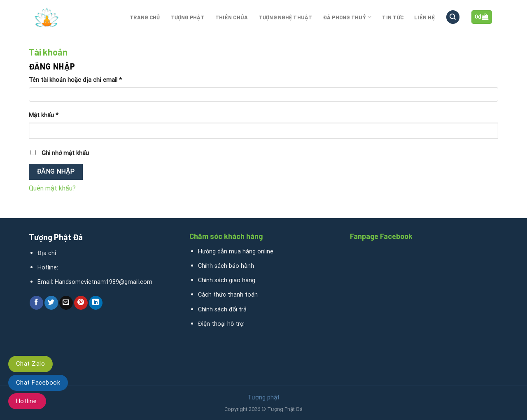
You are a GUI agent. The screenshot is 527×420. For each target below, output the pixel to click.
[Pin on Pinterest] (81, 303)
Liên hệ (424, 17)
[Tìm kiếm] (453, 17)
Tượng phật (188, 17)
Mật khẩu (44, 115)
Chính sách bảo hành (226, 266)
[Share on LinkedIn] (96, 303)
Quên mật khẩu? (52, 188)
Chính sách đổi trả (222, 310)
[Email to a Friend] (66, 303)
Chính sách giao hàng (227, 280)
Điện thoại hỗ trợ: (221, 324)
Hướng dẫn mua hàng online (236, 252)
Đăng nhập (56, 172)
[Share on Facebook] (36, 303)
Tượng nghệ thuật (285, 17)
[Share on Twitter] (51, 303)
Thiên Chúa (232, 17)
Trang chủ (145, 17)
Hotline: (27, 401)
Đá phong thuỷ (347, 17)
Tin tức (393, 17)
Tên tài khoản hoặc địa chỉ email (75, 80)
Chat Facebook (38, 383)
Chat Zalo (30, 364)
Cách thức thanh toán (228, 295)
